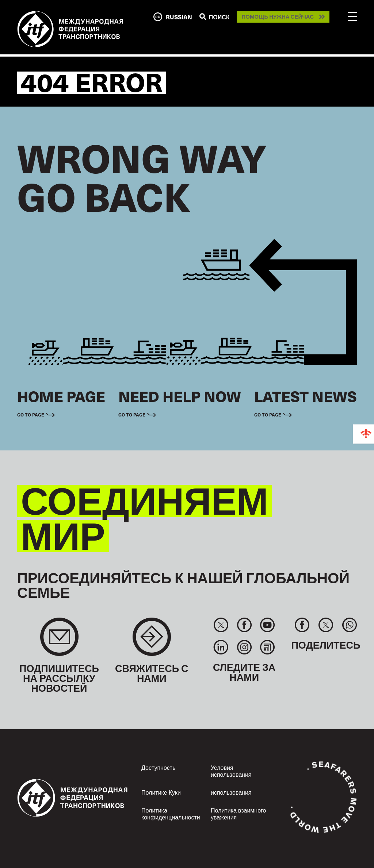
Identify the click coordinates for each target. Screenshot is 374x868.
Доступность (158, 767)
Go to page (31, 415)
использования (231, 792)
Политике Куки (161, 792)
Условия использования (231, 771)
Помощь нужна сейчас (278, 17)
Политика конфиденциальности (171, 813)
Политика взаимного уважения (238, 813)
